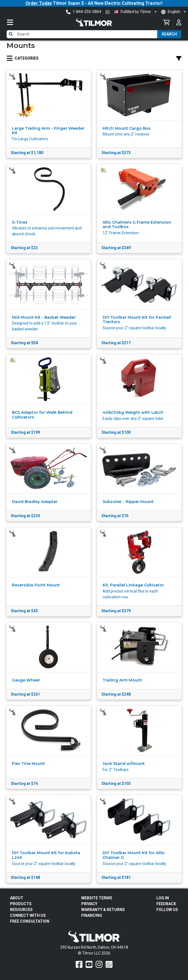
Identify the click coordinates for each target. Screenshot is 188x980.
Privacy (89, 904)
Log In (163, 898)
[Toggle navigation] (16, 22)
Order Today (39, 3)
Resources (21, 910)
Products (21, 904)
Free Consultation (30, 921)
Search (169, 34)
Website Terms (97, 898)
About (17, 898)
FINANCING (92, 915)
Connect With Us (28, 915)
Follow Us (167, 910)
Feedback (166, 904)
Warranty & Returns (103, 910)
